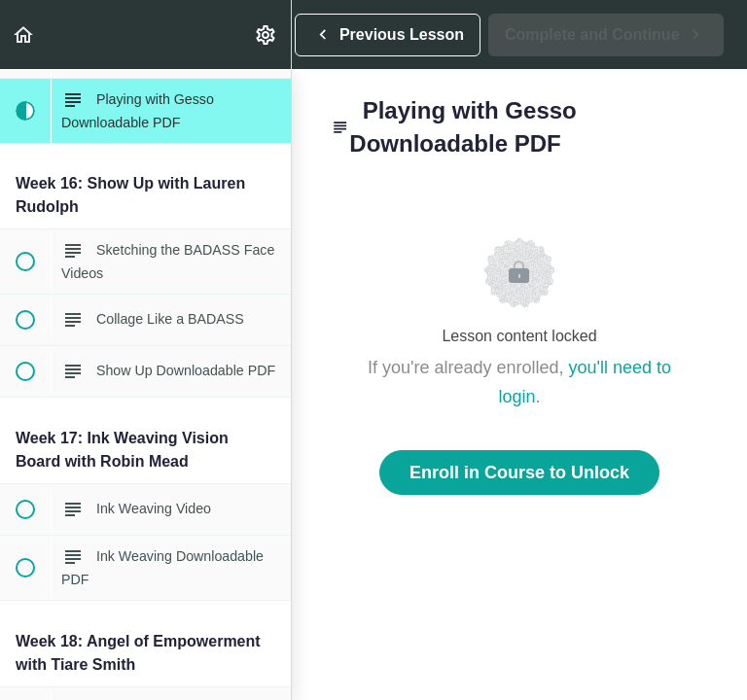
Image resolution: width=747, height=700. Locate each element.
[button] (24, 35)
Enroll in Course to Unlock (519, 472)
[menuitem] (267, 35)
